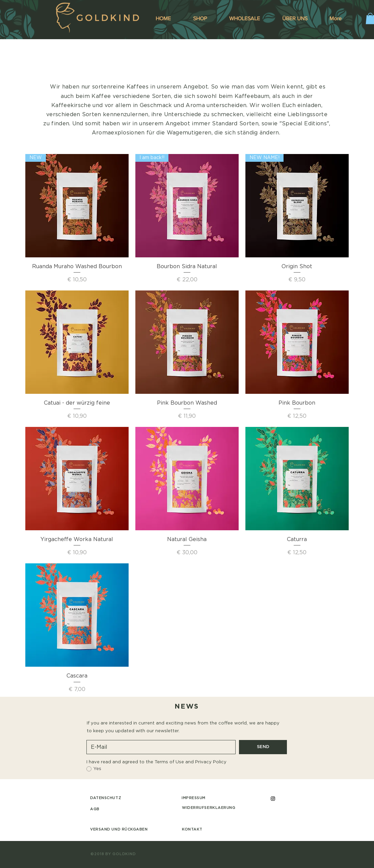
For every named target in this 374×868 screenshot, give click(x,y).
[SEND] (263, 747)
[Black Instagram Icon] (273, 799)
